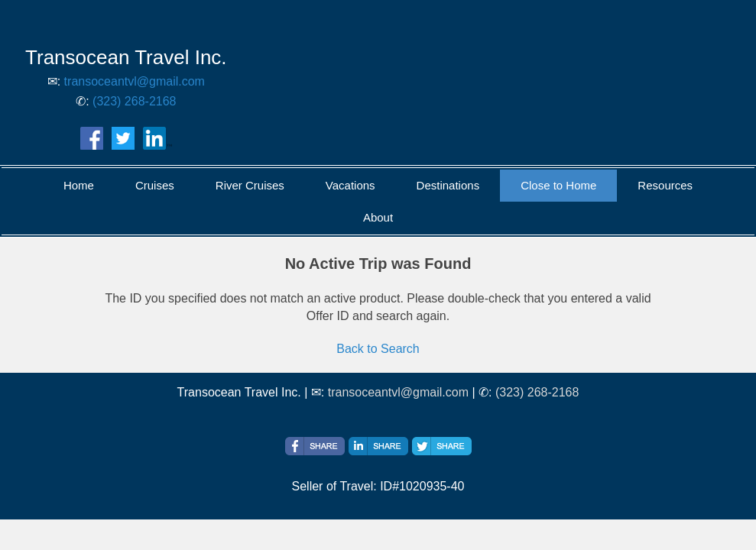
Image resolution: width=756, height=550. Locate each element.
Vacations (350, 185)
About (378, 217)
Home (79, 185)
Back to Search (378, 349)
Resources (665, 185)
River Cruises (250, 185)
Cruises (155, 185)
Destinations (448, 185)
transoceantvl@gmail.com (135, 81)
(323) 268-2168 (134, 101)
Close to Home (558, 185)
